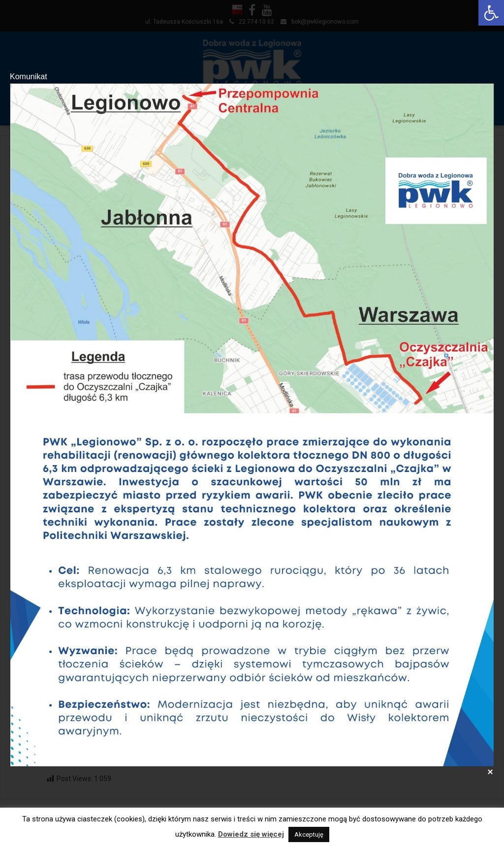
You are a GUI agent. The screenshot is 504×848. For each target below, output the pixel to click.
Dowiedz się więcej (251, 834)
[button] (491, 13)
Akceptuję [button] (309, 834)
